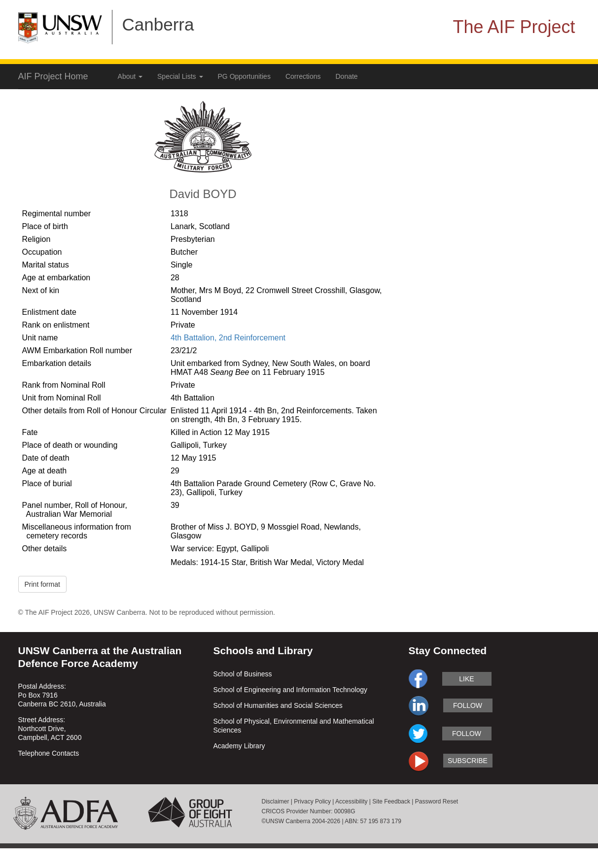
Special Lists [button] (180, 76)
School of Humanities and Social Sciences (278, 705)
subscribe (468, 761)
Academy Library (239, 746)
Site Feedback (391, 801)
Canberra (158, 24)
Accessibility (351, 801)
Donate (347, 76)
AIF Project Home (53, 76)
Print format (42, 584)
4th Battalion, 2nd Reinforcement (228, 338)
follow (468, 705)
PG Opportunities (244, 76)
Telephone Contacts (49, 753)
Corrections (303, 76)
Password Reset (437, 801)
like (466, 679)
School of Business (243, 674)
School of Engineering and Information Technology (291, 690)
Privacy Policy (312, 801)
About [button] (130, 76)
